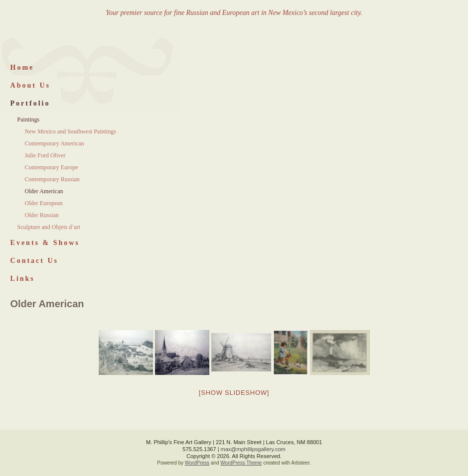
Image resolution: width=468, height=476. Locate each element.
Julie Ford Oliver (45, 155)
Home (22, 67)
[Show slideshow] (234, 393)
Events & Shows (45, 243)
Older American (44, 191)
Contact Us (35, 261)
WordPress (197, 463)
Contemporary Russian (52, 179)
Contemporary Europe (52, 167)
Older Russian (42, 215)
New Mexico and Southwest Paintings (71, 131)
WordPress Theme (241, 463)
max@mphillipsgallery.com (253, 449)
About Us (30, 85)
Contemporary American (55, 143)
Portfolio (30, 103)
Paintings (29, 119)
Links (23, 279)
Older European (44, 203)
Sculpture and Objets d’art (49, 227)
